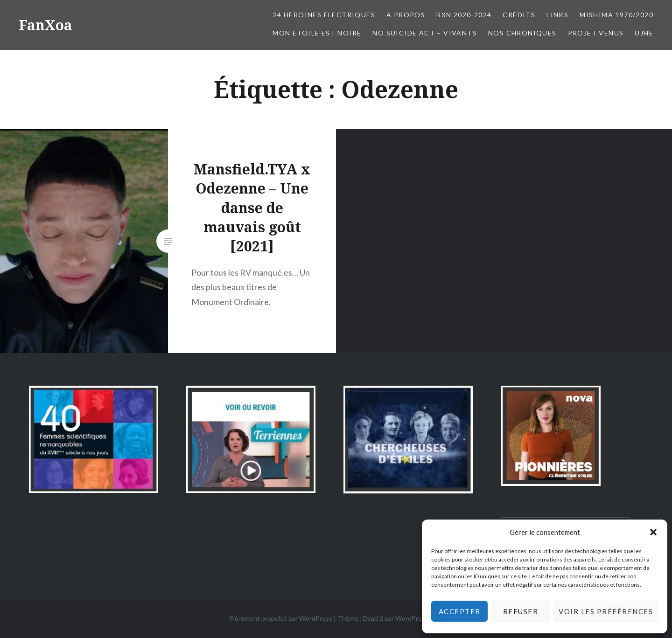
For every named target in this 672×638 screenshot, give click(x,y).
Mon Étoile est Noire (317, 33)
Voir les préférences (606, 611)
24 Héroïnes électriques (324, 15)
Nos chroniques (522, 33)
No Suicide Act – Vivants (425, 33)
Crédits (519, 15)
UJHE (644, 33)
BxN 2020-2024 (464, 15)
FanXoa (45, 25)
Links (557, 15)
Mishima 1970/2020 (616, 15)
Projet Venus (596, 33)
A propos (406, 15)
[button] (653, 532)
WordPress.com (419, 618)
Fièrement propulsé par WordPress (281, 618)
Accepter (460, 611)
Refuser (521, 611)
